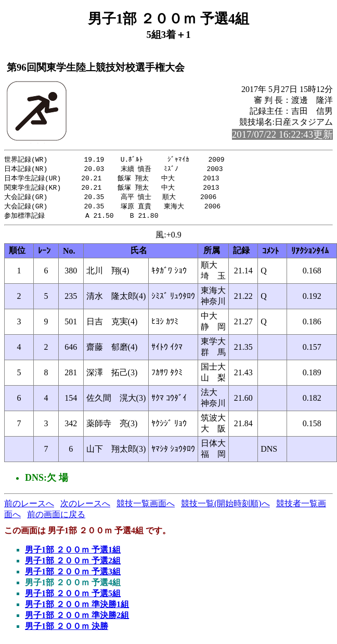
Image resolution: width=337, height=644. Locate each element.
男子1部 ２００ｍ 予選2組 (73, 564)
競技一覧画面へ (146, 507)
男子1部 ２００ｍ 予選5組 (73, 597)
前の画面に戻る (56, 518)
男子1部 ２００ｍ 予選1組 (73, 553)
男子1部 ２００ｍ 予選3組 (73, 575)
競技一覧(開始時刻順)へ (225, 507)
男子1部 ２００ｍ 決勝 (67, 630)
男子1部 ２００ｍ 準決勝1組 (77, 608)
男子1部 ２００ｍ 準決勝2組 (77, 619)
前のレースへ (29, 507)
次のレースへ (85, 507)
